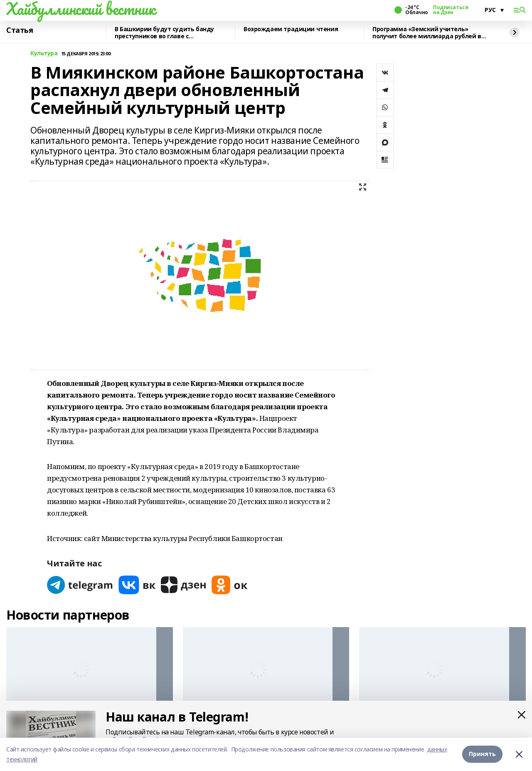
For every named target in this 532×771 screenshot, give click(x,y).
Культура (44, 53)
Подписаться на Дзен (451, 10)
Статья (20, 30)
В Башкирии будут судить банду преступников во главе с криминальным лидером (164, 33)
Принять (482, 754)
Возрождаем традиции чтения (291, 29)
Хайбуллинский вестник (81, 9)
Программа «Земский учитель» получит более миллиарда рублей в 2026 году (427, 33)
